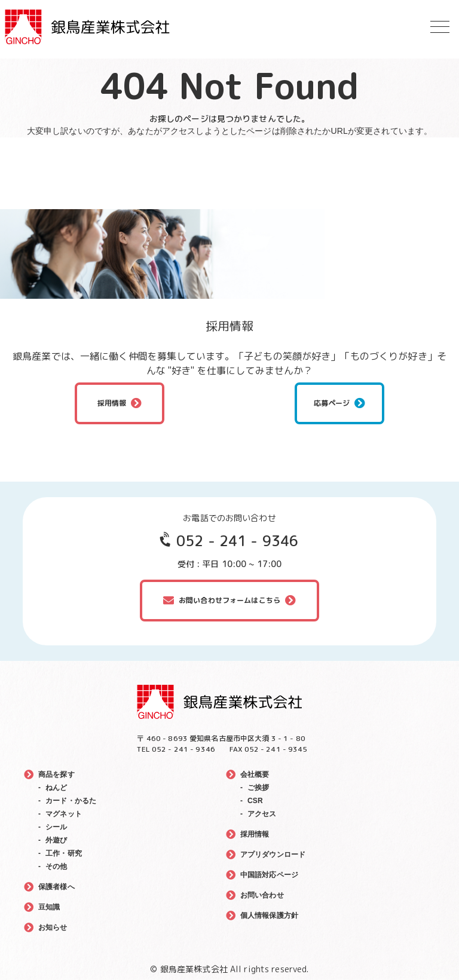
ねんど (56, 788)
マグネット (64, 814)
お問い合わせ (262, 895)
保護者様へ (56, 887)
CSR (255, 801)
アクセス (262, 814)
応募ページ (332, 403)
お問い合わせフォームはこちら (229, 600)
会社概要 (255, 774)
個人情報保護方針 (269, 915)
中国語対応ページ (269, 875)
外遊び (56, 840)
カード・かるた (71, 801)
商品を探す (56, 774)
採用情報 (112, 403)
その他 (56, 866)
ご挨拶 (258, 788)
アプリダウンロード (273, 855)
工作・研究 (64, 853)
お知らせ (53, 927)
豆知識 (49, 907)
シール (56, 827)
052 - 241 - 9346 (237, 541)
